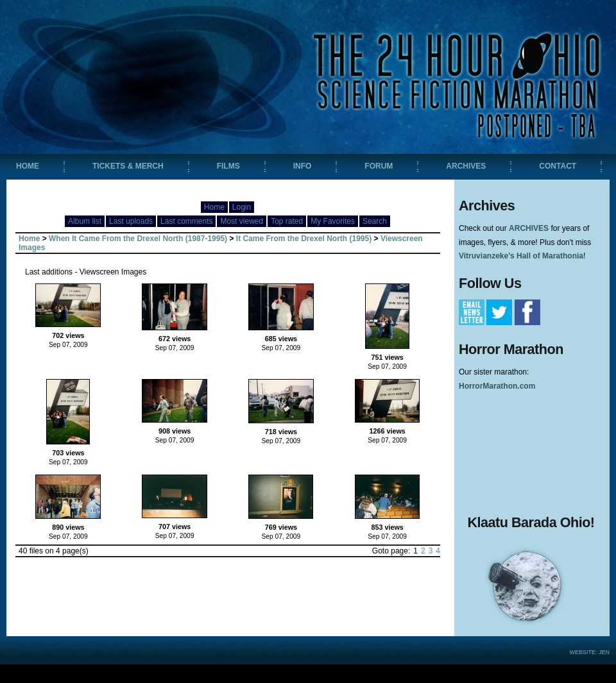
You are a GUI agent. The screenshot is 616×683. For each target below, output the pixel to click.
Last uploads (131, 221)
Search (375, 221)
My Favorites (333, 221)
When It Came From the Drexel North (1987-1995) (138, 239)
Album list (85, 221)
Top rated (287, 221)
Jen (604, 652)
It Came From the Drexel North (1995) (304, 239)
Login (242, 207)
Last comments (186, 221)
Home (214, 207)
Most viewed (242, 221)
